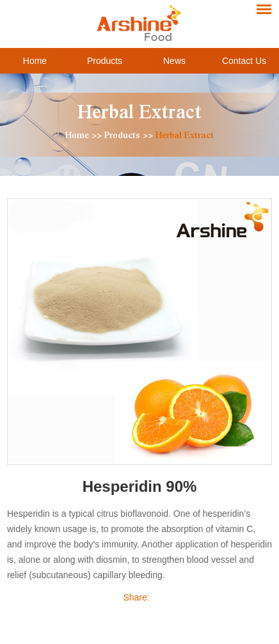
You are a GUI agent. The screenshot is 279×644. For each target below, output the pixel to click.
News (174, 61)
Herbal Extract (139, 115)
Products (105, 61)
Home (35, 61)
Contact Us (244, 61)
